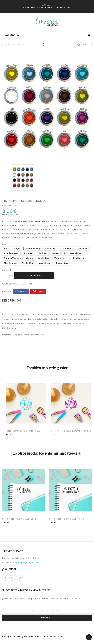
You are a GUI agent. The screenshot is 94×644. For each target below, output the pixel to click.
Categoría (12, 35)
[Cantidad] (6, 276)
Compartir (22, 291)
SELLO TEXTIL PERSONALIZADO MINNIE (20, 519)
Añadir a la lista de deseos (19, 284)
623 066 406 (34, 558)
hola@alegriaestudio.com (28, 563)
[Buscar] (25, 44)
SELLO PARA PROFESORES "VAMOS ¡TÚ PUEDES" (72, 431)
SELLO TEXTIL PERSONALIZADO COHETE (67, 519)
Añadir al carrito (34, 276)
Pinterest (40, 291)
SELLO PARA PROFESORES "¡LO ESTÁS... (23, 431)
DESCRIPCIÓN (11, 301)
